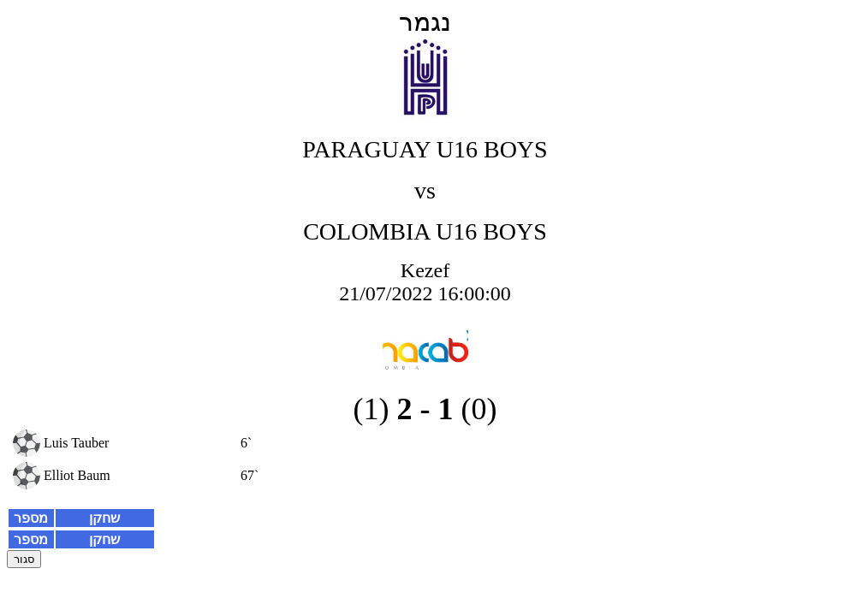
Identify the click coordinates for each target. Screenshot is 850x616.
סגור (24, 559)
